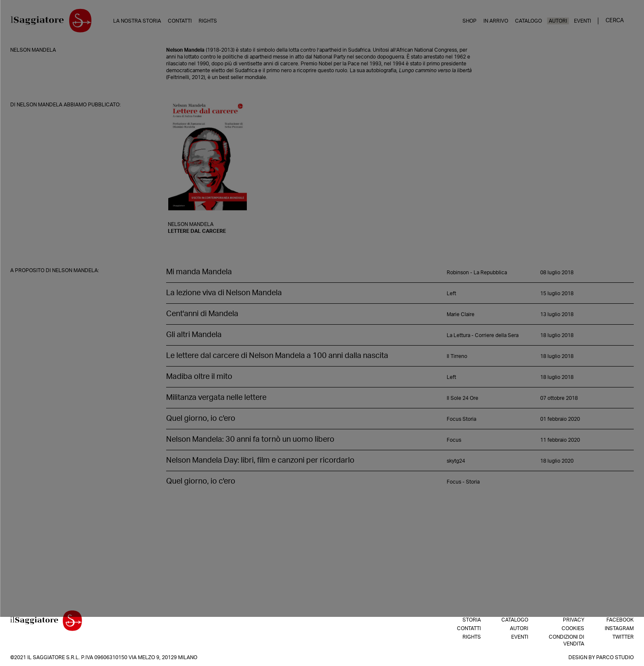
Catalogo (528, 21)
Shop (470, 21)
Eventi (583, 21)
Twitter (623, 637)
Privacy (574, 620)
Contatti (183, 21)
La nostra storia (140, 21)
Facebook (620, 620)
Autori (558, 21)
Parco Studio (615, 657)
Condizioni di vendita (566, 640)
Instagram (619, 628)
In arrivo (496, 21)
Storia (472, 620)
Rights (211, 21)
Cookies (573, 628)
